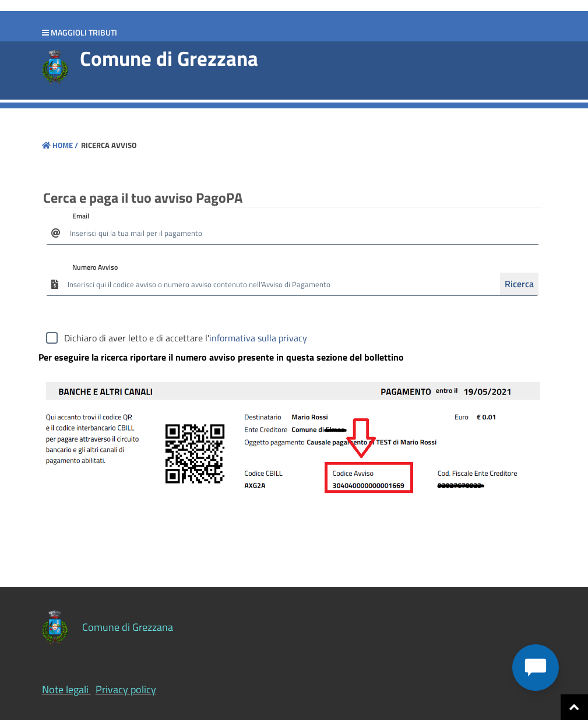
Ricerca (519, 284)
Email (81, 216)
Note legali (65, 689)
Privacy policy (126, 689)
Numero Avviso (95, 267)
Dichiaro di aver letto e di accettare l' (186, 338)
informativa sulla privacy (258, 338)
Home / (60, 145)
